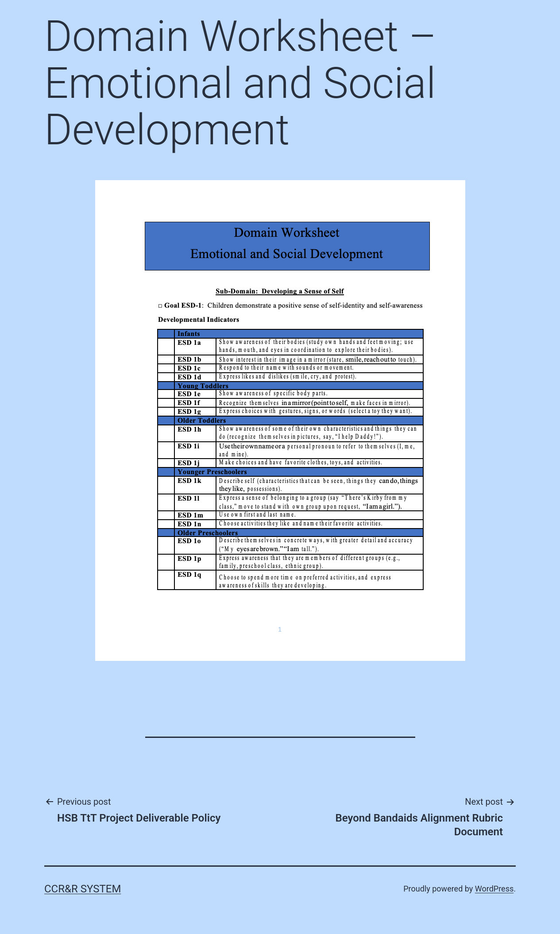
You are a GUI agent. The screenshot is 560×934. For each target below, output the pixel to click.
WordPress (494, 889)
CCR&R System (83, 889)
